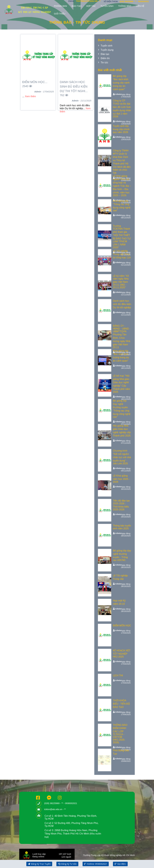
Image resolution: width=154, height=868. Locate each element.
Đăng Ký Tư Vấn (67, 864)
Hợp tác (91, 6)
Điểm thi (105, 58)
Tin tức (104, 63)
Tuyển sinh (107, 6)
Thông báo (125, 6)
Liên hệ (140, 6)
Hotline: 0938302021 (96, 864)
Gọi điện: (120, 864)
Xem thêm (30, 96)
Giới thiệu (60, 14)
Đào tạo (77, 6)
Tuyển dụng (107, 50)
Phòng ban (60, 6)
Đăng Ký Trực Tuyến (39, 864)
